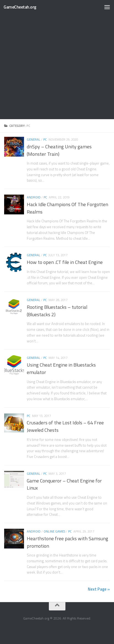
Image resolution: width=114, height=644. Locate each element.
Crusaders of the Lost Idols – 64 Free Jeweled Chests (65, 426)
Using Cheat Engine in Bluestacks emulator (61, 369)
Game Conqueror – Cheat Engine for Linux (64, 484)
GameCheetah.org (20, 7)
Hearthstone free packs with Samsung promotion (67, 542)
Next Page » (99, 589)
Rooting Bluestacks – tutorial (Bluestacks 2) (57, 311)
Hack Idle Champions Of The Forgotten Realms (67, 208)
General (34, 139)
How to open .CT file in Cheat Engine (65, 262)
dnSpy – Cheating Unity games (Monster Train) (59, 150)
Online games (54, 531)
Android (34, 197)
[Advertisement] (57, 60)
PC (45, 139)
